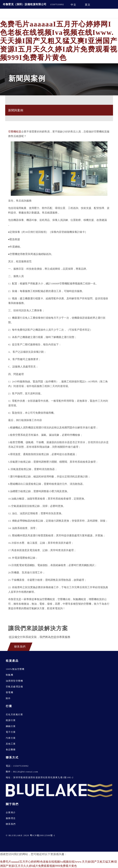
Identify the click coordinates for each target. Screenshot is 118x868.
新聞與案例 (16, 110)
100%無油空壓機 (15, 669)
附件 (8, 698)
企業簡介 (11, 812)
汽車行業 (11, 738)
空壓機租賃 (15, 132)
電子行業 (11, 732)
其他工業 (11, 744)
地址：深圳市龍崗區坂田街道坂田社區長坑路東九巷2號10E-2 (40, 777)
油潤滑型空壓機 (14, 681)
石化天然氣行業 (14, 714)
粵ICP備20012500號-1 (43, 835)
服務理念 (11, 818)
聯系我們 (11, 824)
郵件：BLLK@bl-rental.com (22, 772)
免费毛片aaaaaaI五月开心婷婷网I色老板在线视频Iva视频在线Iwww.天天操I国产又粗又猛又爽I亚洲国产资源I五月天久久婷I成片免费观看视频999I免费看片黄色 (59, 41)
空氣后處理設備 (14, 687)
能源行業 (11, 720)
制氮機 (9, 675)
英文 (88, 5)
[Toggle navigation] (112, 13)
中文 (73, 5)
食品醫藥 (11, 749)
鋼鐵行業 (11, 726)
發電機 (9, 692)
